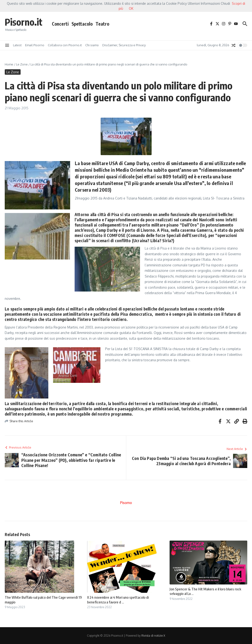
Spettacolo (82, 24)
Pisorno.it (24, 22)
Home (9, 64)
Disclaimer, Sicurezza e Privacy (124, 45)
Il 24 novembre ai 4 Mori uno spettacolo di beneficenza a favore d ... (118, 600)
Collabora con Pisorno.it (65, 45)
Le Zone (22, 64)
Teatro (102, 24)
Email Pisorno (35, 45)
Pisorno (126, 503)
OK (131, 8)
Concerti (60, 24)
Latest (17, 45)
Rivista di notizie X (153, 636)
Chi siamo (92, 45)
